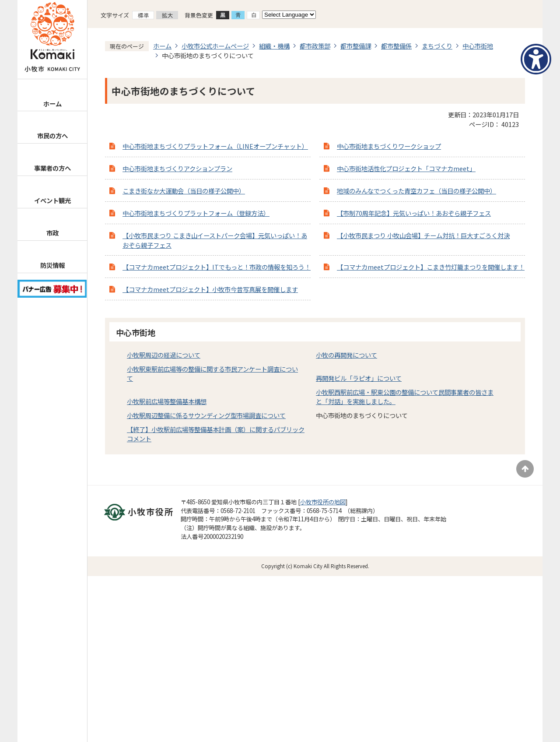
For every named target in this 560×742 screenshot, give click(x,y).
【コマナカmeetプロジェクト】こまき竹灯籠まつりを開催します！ (431, 267)
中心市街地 (478, 46)
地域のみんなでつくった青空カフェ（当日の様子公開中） (416, 191)
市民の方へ (52, 135)
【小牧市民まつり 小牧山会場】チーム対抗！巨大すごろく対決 (423, 235)
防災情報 (52, 265)
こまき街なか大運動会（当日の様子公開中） (184, 191)
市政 (52, 233)
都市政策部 (315, 46)
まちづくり (437, 46)
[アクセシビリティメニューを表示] (536, 59)
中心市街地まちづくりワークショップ (389, 146)
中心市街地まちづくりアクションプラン (177, 168)
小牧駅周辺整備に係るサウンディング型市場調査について (206, 415)
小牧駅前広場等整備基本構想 (167, 401)
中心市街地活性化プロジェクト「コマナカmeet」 (406, 168)
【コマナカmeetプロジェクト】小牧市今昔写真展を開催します (210, 289)
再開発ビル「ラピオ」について (359, 378)
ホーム (52, 104)
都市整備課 (356, 46)
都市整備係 (396, 46)
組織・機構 (274, 46)
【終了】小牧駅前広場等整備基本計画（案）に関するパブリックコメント (216, 434)
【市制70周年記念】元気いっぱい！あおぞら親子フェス (414, 213)
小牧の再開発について (346, 355)
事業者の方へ (52, 168)
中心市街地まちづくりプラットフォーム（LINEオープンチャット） (215, 146)
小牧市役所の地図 (323, 502)
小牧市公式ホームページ (215, 46)
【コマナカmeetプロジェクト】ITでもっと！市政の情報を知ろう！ (217, 267)
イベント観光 (52, 200)
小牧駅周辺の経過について (164, 355)
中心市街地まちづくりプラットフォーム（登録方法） (196, 213)
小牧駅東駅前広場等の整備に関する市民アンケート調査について (212, 374)
